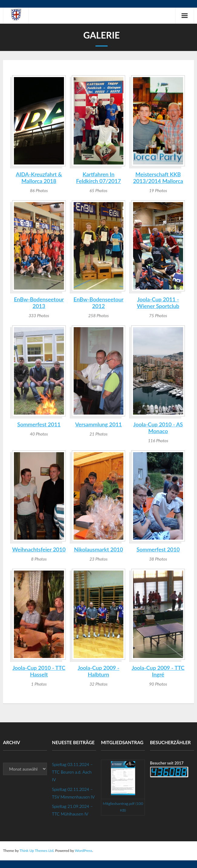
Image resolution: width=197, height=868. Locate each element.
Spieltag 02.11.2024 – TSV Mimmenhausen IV (73, 793)
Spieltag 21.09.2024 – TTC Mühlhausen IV (72, 810)
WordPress (83, 851)
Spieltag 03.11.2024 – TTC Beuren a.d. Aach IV (72, 772)
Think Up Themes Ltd (36, 851)
